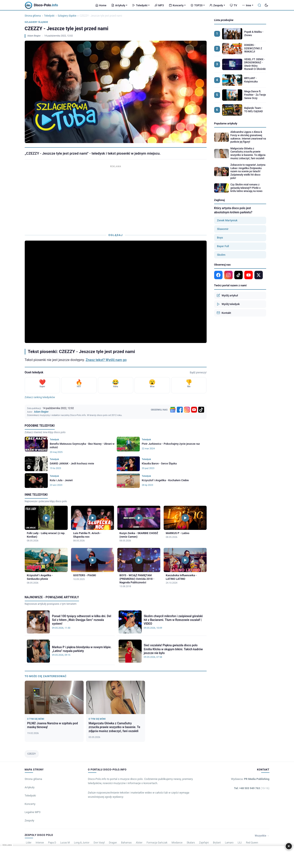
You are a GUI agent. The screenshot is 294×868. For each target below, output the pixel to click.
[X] (259, 275)
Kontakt (224, 313)
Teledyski (141, 5)
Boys (220, 238)
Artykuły (119, 5)
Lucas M (65, 843)
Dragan (113, 843)
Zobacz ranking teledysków (40, 397)
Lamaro (229, 843)
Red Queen (252, 843)
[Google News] (173, 410)
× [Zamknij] (289, 846)
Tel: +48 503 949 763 (252, 788)
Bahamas (126, 843)
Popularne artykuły (226, 123)
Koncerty (177, 5)
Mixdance (177, 843)
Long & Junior (82, 843)
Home (101, 5)
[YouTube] (194, 410)
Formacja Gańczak (157, 843)
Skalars (191, 843)
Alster (139, 843)
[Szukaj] (259, 5)
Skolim (221, 255)
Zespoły (217, 5)
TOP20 (198, 5)
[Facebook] (180, 410)
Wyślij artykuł (227, 295)
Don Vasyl (99, 843)
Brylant (217, 843)
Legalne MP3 (33, 812)
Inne (247, 5)
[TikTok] (201, 410)
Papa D (52, 843)
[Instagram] (187, 410)
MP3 (159, 5)
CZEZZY (32, 754)
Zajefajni (204, 843)
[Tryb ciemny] (266, 5)
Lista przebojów (224, 20)
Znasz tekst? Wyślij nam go (106, 360)
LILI (240, 843)
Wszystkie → (262, 836)
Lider (29, 843)
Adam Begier (34, 36)
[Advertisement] (116, 198)
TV (233, 5)
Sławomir (223, 229)
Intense (40, 843)
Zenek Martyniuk (227, 220)
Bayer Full (223, 246)
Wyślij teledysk (228, 304)
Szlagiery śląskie (67, 16)
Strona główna (33, 16)
